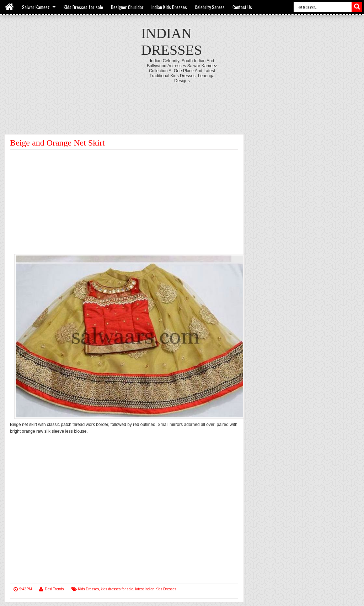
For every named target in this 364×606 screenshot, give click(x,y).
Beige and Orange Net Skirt (57, 143)
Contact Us (242, 7)
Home (10, 7)
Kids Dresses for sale (83, 7)
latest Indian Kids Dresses (156, 589)
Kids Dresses (88, 589)
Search (357, 7)
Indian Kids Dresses (169, 7)
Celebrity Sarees (210, 7)
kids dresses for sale (117, 589)
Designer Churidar (127, 7)
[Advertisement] (182, 103)
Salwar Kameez (36, 7)
